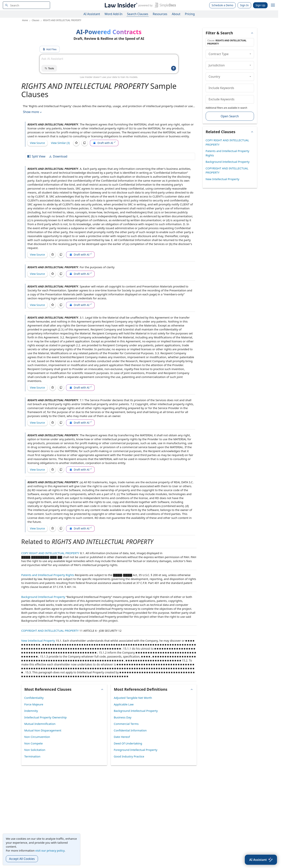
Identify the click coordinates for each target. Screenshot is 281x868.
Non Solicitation (35, 750)
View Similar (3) (60, 143)
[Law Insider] (140, 5)
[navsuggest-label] (26, 5)
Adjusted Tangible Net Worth (133, 698)
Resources (160, 14)
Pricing (190, 14)
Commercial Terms (126, 724)
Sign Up (260, 5)
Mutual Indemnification (40, 724)
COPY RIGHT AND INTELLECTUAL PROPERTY (50, 553)
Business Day (123, 717)
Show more (33, 112)
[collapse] (250, 54)
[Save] (76, 143)
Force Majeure (34, 704)
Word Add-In (114, 14)
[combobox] (26, 5)
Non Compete (34, 743)
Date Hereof (122, 737)
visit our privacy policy (50, 850)
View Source (37, 143)
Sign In (244, 5)
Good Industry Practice (129, 756)
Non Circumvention (37, 737)
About (176, 14)
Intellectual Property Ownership (46, 717)
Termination (32, 756)
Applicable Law (124, 704)
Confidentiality (34, 698)
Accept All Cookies (22, 859)
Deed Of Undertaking (128, 743)
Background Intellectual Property (43, 597)
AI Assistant (92, 14)
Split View (36, 156)
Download (58, 156)
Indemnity (31, 711)
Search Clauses (137, 14)
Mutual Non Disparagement (43, 730)
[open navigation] (273, 5)
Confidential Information (130, 730)
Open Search (230, 116)
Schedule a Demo (223, 5)
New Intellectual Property (38, 641)
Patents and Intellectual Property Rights (48, 575)
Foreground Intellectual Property (136, 750)
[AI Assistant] (261, 860)
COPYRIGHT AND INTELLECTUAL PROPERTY (50, 631)
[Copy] (85, 143)
